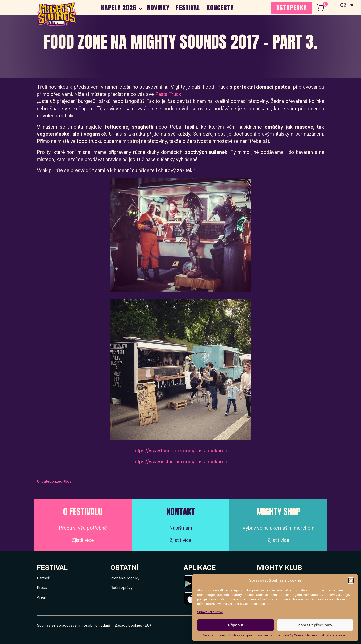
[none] (347, 5)
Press (42, 587)
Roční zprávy (121, 587)
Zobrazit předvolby (315, 625)
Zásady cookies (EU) (133, 625)
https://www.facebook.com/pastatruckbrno (180, 451)
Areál (41, 597)
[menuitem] (347, 5)
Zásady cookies (214, 635)
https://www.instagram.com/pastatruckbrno (180, 462)
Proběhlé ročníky (125, 578)
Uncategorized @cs (54, 481)
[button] (351, 580)
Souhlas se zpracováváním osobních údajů (73, 625)
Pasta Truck (168, 94)
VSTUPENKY (291, 8)
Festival (188, 8)
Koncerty (220, 8)
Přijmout (236, 625)
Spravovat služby (210, 612)
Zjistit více (83, 540)
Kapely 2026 (119, 8)
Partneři (44, 578)
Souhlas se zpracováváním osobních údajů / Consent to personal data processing (289, 635)
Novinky (158, 8)
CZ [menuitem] (344, 5)
